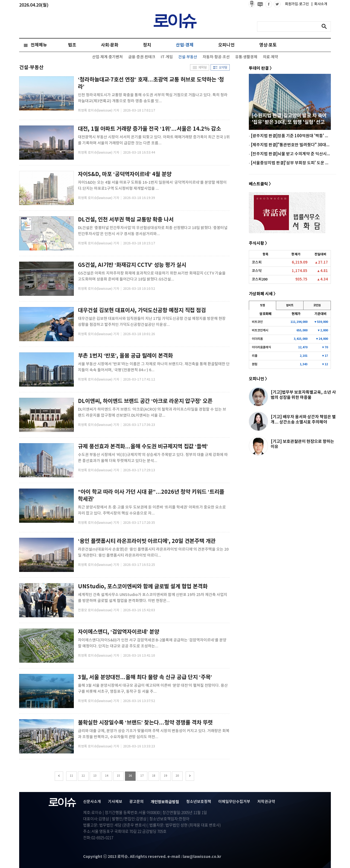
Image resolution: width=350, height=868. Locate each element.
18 (154, 776)
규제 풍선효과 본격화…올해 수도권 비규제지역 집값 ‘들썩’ (143, 447)
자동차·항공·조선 (216, 57)
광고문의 (136, 802)
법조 (72, 45)
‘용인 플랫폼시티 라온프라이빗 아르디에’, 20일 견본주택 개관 (147, 541)
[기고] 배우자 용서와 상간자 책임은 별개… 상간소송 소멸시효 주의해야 (303, 420)
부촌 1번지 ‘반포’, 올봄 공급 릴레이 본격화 (125, 356)
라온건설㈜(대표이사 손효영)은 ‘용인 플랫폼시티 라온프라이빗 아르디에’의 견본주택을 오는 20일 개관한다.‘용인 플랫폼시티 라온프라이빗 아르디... (153, 552)
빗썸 (262, 305)
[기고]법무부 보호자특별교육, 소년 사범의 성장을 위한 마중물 (303, 395)
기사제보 (115, 802)
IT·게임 (167, 57)
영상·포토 (268, 45)
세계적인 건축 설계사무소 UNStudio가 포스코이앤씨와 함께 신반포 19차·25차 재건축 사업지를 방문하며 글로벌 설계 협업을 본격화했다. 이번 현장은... (153, 598)
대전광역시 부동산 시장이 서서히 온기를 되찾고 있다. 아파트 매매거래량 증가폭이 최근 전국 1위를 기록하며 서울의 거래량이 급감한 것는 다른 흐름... (154, 140)
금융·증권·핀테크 (142, 57)
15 (118, 776)
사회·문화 (110, 45)
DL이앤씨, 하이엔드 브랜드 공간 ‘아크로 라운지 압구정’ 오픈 (145, 401)
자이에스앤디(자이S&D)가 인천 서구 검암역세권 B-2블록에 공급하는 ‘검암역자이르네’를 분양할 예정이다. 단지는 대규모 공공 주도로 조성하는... (152, 643)
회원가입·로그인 (297, 4)
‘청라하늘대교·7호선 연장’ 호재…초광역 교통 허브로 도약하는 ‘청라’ (151, 83)
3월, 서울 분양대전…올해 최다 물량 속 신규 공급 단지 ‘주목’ (145, 677)
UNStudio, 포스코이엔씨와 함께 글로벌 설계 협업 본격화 (143, 587)
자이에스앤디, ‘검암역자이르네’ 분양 (119, 632)
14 (107, 776)
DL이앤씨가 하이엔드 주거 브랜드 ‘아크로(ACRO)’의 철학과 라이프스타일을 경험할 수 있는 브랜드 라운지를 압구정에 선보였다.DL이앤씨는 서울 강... (152, 412)
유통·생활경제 (246, 57)
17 (142, 776)
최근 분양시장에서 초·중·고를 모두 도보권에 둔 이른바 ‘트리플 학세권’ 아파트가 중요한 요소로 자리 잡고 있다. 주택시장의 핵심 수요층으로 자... (152, 510)
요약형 (220, 67)
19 (165, 776)
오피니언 (226, 45)
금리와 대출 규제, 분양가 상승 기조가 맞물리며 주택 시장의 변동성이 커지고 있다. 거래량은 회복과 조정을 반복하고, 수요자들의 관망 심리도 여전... (154, 734)
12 (83, 776)
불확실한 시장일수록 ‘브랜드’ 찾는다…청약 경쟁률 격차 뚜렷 (145, 723)
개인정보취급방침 (165, 802)
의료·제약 (270, 57)
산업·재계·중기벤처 (107, 57)
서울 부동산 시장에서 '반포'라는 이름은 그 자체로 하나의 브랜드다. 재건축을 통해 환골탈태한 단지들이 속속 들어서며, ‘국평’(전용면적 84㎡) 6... (154, 367)
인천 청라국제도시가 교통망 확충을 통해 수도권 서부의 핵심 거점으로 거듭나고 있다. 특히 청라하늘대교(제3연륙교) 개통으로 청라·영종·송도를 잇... (153, 98)
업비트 (290, 305)
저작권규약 (266, 802)
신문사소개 (92, 802)
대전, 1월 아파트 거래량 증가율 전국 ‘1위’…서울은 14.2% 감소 (149, 129)
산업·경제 (185, 45)
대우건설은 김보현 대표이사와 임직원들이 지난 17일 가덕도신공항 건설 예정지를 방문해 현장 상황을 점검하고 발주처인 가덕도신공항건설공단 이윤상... (152, 322)
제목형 (200, 67)
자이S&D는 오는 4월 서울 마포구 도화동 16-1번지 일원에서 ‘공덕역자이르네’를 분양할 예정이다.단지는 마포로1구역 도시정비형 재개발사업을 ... (152, 185)
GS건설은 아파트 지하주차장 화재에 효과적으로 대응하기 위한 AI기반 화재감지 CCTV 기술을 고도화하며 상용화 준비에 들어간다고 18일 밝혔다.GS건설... (152, 276)
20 (177, 776)
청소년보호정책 (199, 802)
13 (95, 776)
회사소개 (319, 4)
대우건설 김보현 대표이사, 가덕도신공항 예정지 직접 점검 (142, 311)
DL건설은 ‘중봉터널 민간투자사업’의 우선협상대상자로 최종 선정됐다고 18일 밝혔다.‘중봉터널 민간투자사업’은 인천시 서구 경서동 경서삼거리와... (153, 231)
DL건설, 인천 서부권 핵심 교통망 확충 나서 (126, 220)
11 (71, 776)
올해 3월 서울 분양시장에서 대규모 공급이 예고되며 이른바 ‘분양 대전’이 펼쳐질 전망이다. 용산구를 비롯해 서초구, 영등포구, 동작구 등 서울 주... (153, 689)
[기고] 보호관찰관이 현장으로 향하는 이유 (302, 444)
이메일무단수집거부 (234, 802)
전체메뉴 (39, 45)
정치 (147, 45)
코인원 (317, 305)
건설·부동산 (188, 57)
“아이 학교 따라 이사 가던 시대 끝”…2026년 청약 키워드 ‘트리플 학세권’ (151, 496)
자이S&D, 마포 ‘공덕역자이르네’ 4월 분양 (125, 174)
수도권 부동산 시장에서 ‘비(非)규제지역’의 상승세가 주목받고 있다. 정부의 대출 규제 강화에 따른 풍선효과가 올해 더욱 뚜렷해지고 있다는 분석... (153, 458)
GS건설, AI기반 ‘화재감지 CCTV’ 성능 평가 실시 (132, 265)
